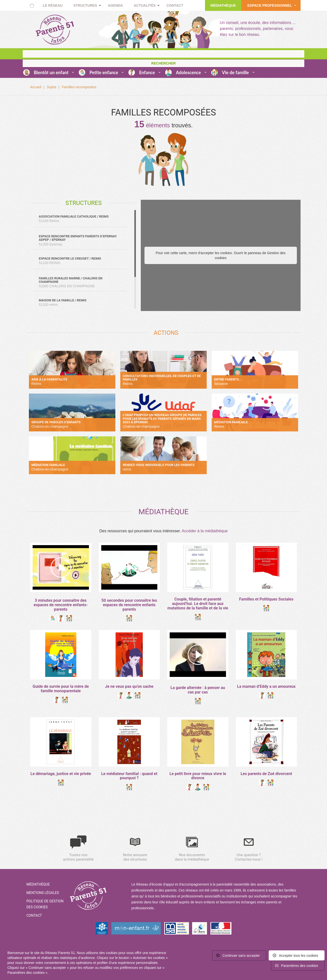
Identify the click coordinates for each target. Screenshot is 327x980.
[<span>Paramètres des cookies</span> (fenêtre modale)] (298, 966)
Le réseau (53, 5)
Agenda (115, 5)
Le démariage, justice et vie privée (61, 774)
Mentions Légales (43, 893)
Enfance (147, 72)
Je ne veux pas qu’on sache (129, 686)
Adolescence (188, 72)
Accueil (32, 5)
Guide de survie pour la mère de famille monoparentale (61, 689)
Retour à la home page (55, 30)
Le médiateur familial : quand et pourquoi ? (129, 776)
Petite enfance (104, 72)
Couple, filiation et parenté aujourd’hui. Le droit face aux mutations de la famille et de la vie (198, 603)
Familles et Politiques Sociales (266, 599)
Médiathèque (223, 5)
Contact (175, 5)
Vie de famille (235, 72)
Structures (85, 5)
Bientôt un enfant (51, 72)
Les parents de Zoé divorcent (266, 774)
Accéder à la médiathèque (205, 531)
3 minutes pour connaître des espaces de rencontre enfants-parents (61, 605)
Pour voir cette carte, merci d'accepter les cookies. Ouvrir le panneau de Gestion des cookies (221, 255)
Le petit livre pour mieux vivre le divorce (198, 776)
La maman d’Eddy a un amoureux (266, 686)
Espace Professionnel (270, 5)
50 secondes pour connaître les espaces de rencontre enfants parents (129, 605)
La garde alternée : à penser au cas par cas (198, 690)
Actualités (145, 5)
